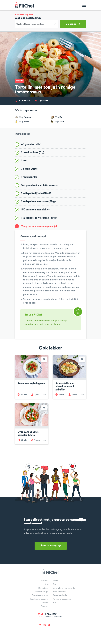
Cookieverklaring (40, 595)
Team (55, 581)
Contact (45, 606)
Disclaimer (43, 588)
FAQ (55, 603)
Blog (55, 584)
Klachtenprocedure (39, 599)
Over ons (44, 581)
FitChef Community (25, 5)
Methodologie (42, 592)
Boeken (45, 603)
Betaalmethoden (60, 595)
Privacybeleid (59, 592)
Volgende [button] (73, 24)
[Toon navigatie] (84, 5)
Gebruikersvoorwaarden (64, 588)
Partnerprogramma (62, 599)
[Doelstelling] (37, 24)
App (46, 584)
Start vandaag (51, 546)
